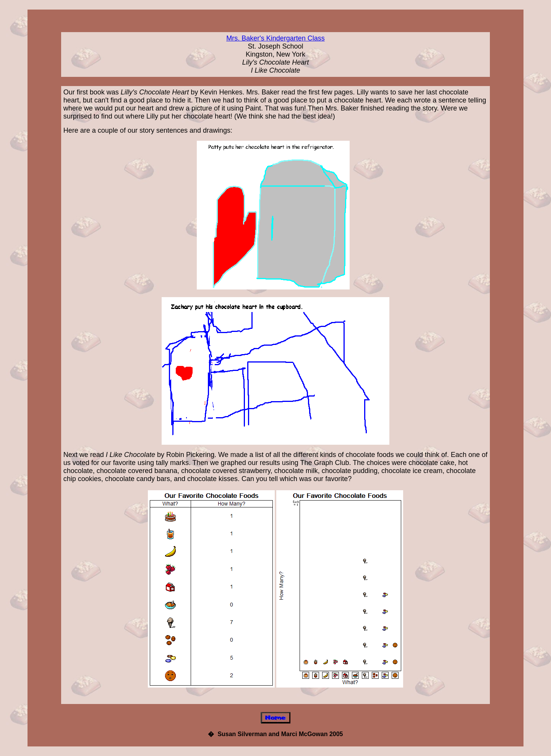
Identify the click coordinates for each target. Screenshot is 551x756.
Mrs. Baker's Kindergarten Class (275, 38)
